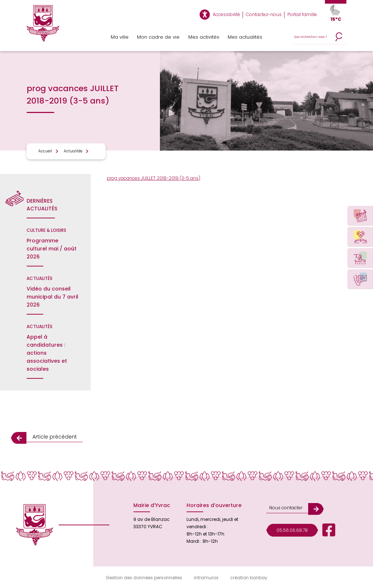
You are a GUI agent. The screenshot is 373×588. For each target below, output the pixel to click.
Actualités (73, 151)
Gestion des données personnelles (144, 578)
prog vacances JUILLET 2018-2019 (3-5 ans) (154, 178)
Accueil (45, 151)
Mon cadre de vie (158, 37)
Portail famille (302, 14)
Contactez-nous (264, 14)
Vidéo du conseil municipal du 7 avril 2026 (52, 297)
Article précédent (55, 437)
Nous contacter (286, 508)
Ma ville (120, 37)
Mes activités (204, 37)
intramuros (206, 578)
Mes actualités (245, 37)
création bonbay (249, 578)
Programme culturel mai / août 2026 (52, 249)
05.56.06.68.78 (292, 530)
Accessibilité (226, 14)
